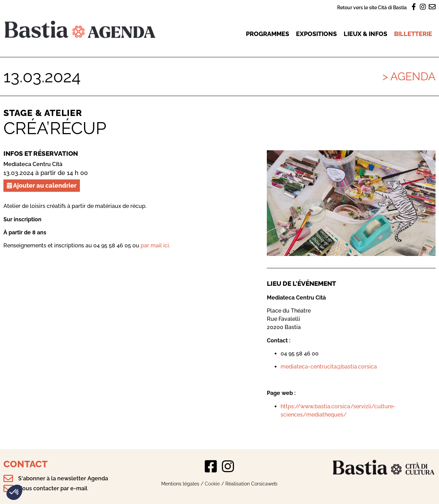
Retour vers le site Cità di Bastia (372, 7)
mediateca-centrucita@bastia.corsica (329, 367)
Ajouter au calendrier (42, 185)
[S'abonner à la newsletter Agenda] (8, 479)
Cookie (212, 484)
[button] (14, 492)
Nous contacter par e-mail (53, 488)
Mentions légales (180, 484)
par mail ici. (155, 245)
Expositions (316, 34)
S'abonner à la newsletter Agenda (63, 478)
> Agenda (409, 76)
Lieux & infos (365, 34)
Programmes (268, 34)
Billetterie (413, 34)
